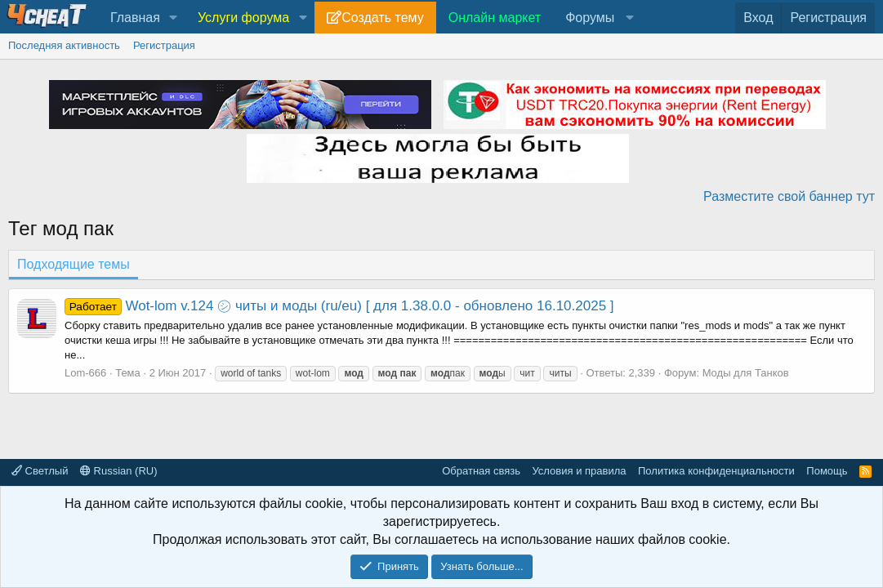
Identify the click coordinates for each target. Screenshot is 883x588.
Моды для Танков (746, 373)
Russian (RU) (119, 471)
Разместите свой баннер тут (789, 196)
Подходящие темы (74, 264)
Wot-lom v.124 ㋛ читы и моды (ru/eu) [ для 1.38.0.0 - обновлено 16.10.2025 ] (339, 306)
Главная (135, 18)
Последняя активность (64, 45)
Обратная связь (481, 471)
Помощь (827, 471)
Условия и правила (579, 471)
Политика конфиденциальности (716, 471)
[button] (174, 18)
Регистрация (164, 45)
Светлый (40, 471)
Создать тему (382, 18)
